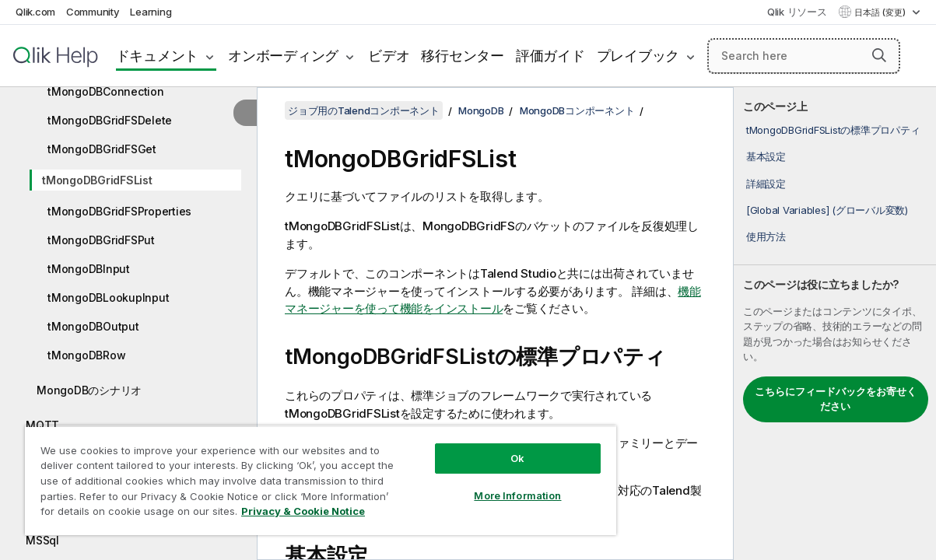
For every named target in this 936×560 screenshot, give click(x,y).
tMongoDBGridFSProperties (119, 211)
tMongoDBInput (89, 269)
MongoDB (481, 110)
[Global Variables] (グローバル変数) (827, 210)
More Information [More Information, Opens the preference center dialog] (477, 484)
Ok (477, 446)
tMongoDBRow (86, 355)
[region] (296, 474)
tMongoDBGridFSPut (101, 240)
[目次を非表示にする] (245, 113)
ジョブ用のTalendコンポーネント (364, 110)
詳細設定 (766, 184)
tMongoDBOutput (93, 326)
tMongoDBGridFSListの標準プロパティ (833, 130)
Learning (151, 12)
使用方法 (766, 236)
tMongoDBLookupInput (108, 297)
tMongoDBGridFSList (97, 180)
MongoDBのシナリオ (89, 390)
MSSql (42, 540)
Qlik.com (35, 12)
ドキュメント (158, 56)
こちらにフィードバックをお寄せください (836, 399)
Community (93, 12)
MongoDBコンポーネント (577, 110)
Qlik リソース (797, 12)
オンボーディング (283, 56)
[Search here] (804, 56)
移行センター (463, 56)
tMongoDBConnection (106, 91)
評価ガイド (550, 56)
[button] (879, 55)
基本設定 (766, 156)
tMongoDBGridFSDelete (110, 120)
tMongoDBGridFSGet (102, 149)
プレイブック (638, 56)
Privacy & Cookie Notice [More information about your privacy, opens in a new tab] (131, 514)
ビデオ (389, 56)
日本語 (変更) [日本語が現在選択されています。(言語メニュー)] (881, 12)
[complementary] (835, 324)
